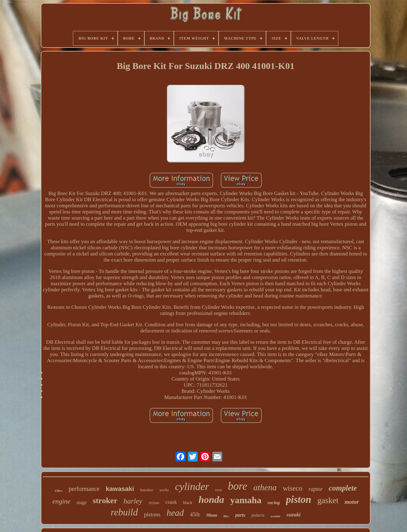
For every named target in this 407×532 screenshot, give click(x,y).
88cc (226, 516)
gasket (328, 500)
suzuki (293, 515)
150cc (59, 491)
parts (240, 515)
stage (82, 502)
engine (61, 501)
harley (133, 501)
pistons (152, 514)
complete (343, 488)
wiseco (293, 488)
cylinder (192, 486)
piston (299, 499)
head (175, 513)
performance (84, 489)
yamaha (246, 500)
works (164, 490)
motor (352, 502)
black (188, 503)
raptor (316, 489)
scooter (276, 516)
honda (211, 499)
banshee (147, 490)
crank (171, 502)
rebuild (124, 512)
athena (265, 487)
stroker (105, 501)
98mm (212, 515)
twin (218, 490)
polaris (258, 515)
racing (274, 503)
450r (195, 515)
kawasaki (120, 489)
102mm (154, 503)
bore (238, 486)
